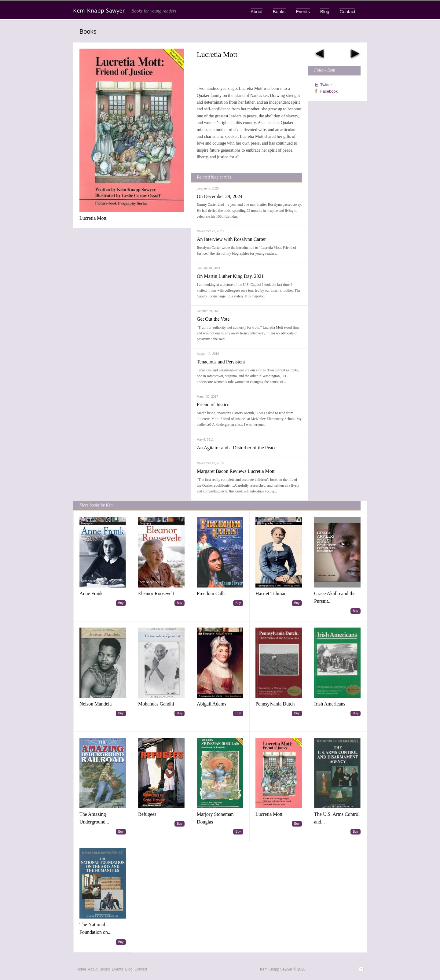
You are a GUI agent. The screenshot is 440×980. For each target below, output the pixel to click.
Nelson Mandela (95, 704)
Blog (325, 11)
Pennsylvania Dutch (275, 704)
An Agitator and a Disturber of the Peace (237, 448)
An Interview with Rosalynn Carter (231, 239)
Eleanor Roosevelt (156, 593)
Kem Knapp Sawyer (100, 11)
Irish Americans (330, 704)
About (257, 11)
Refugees (147, 814)
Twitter (326, 85)
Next (355, 54)
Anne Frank (91, 593)
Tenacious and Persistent (221, 362)
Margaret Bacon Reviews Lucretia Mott (236, 471)
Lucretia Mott (93, 218)
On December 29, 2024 (220, 196)
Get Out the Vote (213, 319)
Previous (320, 54)
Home (81, 969)
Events (303, 11)
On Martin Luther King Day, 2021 (230, 276)
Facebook (329, 91)
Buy (121, 603)
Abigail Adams (211, 704)
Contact (347, 11)
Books (279, 11)
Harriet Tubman (271, 593)
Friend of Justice (213, 405)
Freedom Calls (211, 593)
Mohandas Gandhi (156, 704)
